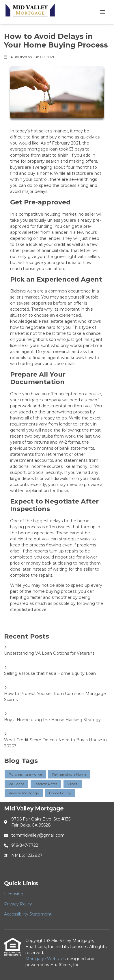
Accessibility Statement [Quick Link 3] (28, 914)
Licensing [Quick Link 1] (14, 894)
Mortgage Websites (46, 959)
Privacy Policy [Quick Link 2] (18, 904)
